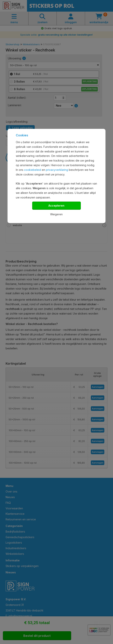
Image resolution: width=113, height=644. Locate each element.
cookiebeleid (33, 170)
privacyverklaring (57, 170)
